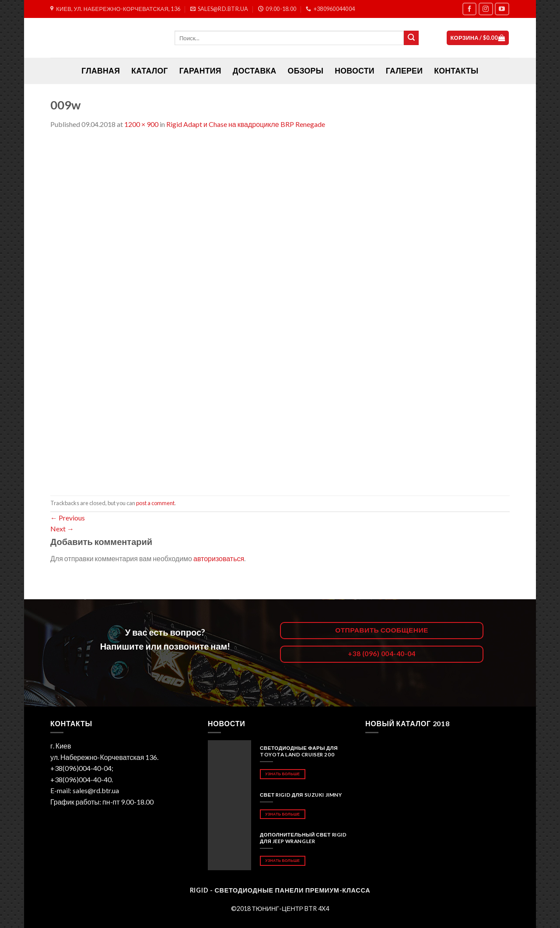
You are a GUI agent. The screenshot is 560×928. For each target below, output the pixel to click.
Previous (68, 518)
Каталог (150, 71)
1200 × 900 (141, 124)
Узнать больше (282, 774)
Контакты (456, 71)
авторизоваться (219, 558)
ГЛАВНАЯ (101, 71)
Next (62, 529)
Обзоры (306, 71)
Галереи (404, 71)
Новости (354, 71)
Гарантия (200, 71)
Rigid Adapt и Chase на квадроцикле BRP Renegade (246, 124)
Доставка (255, 71)
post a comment (155, 503)
